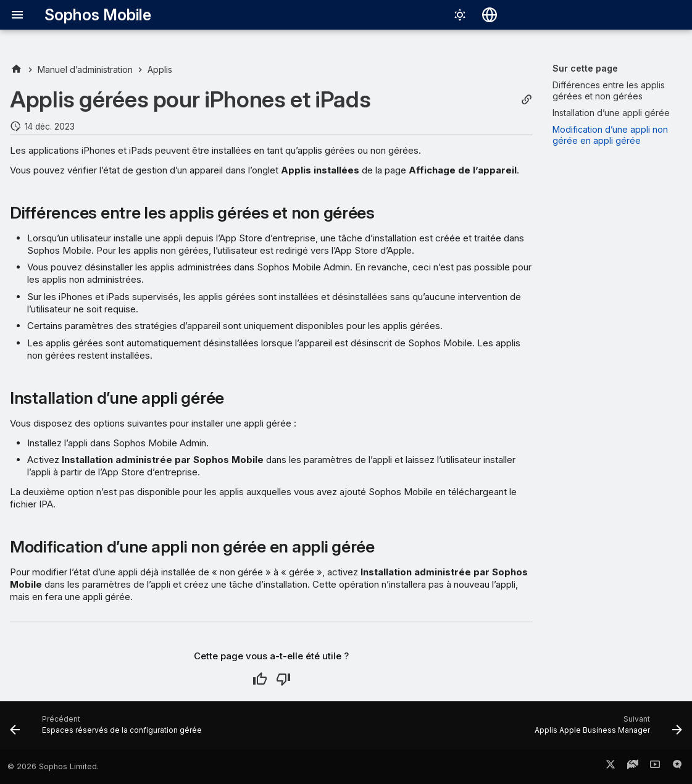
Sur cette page (585, 68)
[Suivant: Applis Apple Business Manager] (606, 729)
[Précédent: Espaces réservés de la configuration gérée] (109, 729)
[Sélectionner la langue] (490, 15)
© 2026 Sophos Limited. (53, 766)
